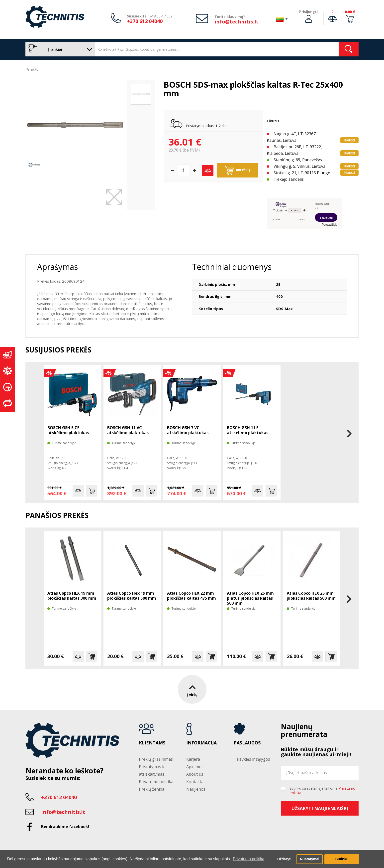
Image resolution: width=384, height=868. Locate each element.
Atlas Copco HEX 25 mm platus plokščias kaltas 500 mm (250, 598)
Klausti (349, 140)
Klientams (152, 743)
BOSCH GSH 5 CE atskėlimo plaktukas (68, 430)
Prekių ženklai (152, 789)
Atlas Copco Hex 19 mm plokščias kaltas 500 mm (132, 596)
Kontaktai (195, 782)
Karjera (193, 759)
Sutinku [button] (342, 859)
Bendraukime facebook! (65, 827)
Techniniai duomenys (232, 267)
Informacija (201, 743)
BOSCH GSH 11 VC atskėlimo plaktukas (128, 430)
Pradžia (32, 70)
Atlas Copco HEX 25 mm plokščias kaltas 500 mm (311, 596)
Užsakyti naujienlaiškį (320, 808)
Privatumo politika (156, 782)
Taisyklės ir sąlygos (252, 759)
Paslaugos (247, 743)
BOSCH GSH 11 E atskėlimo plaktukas (248, 430)
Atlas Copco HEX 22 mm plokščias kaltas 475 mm (192, 596)
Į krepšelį (238, 171)
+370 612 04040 (145, 21)
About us (195, 774)
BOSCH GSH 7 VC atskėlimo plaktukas (188, 430)
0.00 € (350, 12)
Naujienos (196, 789)
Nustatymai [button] (310, 859)
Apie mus (195, 767)
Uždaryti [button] (284, 859)
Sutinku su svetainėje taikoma (322, 791)
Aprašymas (57, 267)
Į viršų (192, 689)
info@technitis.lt (237, 22)
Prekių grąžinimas (156, 759)
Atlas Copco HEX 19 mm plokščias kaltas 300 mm (72, 596)
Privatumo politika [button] (249, 859)
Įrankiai (59, 49)
